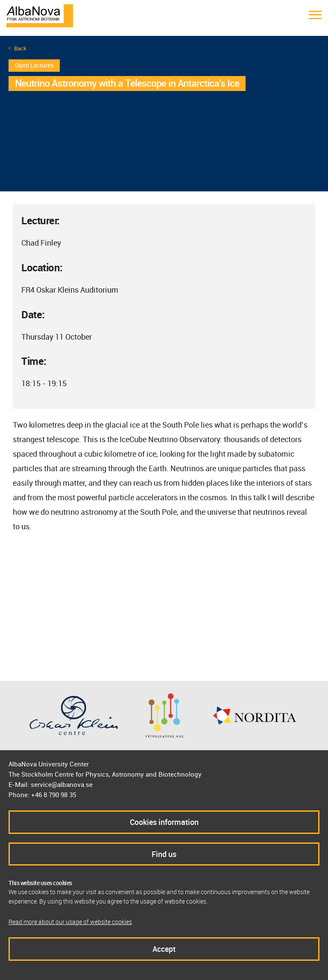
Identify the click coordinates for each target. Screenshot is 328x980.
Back (20, 48)
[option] (164, 114)
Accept (164, 949)
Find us (164, 854)
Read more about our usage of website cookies (70, 922)
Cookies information (164, 822)
